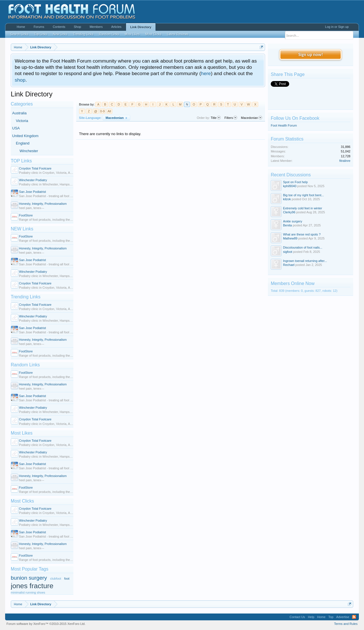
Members (96, 27)
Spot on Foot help (295, 182)
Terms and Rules (346, 624)
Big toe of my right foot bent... (303, 195)
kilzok (287, 199)
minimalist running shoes (28, 592)
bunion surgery (29, 578)
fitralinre (345, 161)
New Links (60, 34)
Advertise (343, 617)
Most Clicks (22, 501)
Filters (231, 118)
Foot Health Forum (284, 125)
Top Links (40, 34)
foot (67, 579)
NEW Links (22, 229)
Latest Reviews (178, 34)
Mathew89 (290, 238)
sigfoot (288, 252)
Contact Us (297, 617)
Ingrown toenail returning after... (305, 261)
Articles (116, 27)
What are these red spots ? (302, 234)
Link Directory (141, 27)
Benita (287, 225)
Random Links (25, 365)
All (109, 111)
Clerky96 (289, 212)
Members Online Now (293, 283)
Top (331, 617)
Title (216, 118)
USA (16, 128)
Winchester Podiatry (33, 180)
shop (20, 80)
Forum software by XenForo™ (46, 624)
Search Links (19, 34)
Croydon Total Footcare (35, 168)
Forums (39, 27)
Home (21, 27)
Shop (77, 27)
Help (311, 617)
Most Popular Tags (30, 569)
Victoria (22, 121)
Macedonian (116, 118)
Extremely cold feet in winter (303, 208)
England (23, 143)
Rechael (289, 265)
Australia (19, 113)
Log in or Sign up (337, 27)
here (206, 73)
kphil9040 (290, 186)
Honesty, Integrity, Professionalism (43, 204)
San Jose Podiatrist (33, 192)
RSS (354, 617)
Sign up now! (311, 54)
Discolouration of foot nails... (303, 247)
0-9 (102, 111)
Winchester (29, 151)
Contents (59, 27)
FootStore (26, 215)
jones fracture (32, 586)
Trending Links (26, 297)
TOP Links (21, 161)
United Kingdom (25, 136)
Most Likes (22, 433)
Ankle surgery (292, 221)
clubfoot (56, 579)
